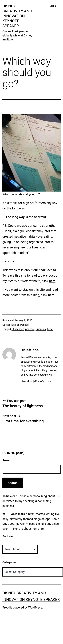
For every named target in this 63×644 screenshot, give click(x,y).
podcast (30, 329)
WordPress (35, 607)
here (52, 281)
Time (50, 329)
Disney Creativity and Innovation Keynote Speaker (17, 16)
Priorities (41, 329)
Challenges (18, 329)
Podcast (25, 325)
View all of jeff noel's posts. (36, 381)
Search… (8, 460)
